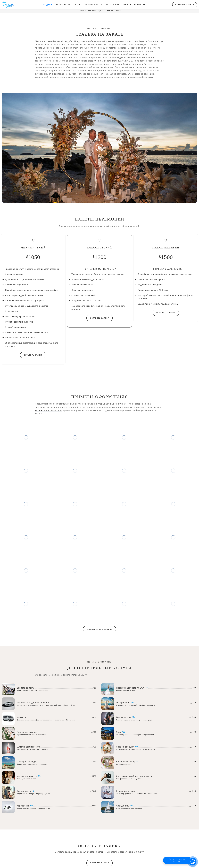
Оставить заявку (185, 5)
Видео (78, 5)
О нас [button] (126, 5)
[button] (193, 862)
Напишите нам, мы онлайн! (177, 860)
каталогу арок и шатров (48, 421)
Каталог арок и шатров (99, 640)
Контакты (140, 5)
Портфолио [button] (93, 5)
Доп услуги (112, 5)
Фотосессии (64, 5)
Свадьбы (47, 5)
